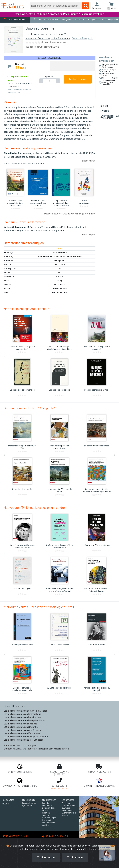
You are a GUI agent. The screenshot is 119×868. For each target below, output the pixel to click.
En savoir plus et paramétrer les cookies (80, 849)
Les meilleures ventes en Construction (22, 717)
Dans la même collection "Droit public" (29, 408)
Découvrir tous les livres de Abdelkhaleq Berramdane (70, 214)
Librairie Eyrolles (29, 803)
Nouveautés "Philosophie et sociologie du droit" (35, 508)
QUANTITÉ (50, 77)
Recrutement (68, 810)
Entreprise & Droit (12, 745)
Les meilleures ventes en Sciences (20, 724)
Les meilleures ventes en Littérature (21, 727)
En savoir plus (89, 161)
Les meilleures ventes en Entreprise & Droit (24, 720)
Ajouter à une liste (50, 58)
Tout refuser (75, 857)
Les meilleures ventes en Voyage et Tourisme (26, 737)
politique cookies (81, 846)
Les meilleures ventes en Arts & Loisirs (22, 730)
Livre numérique (49, 818)
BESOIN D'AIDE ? (49, 800)
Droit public (60, 260)
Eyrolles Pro (27, 806)
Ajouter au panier (78, 79)
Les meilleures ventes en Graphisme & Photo (25, 711)
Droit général (29, 749)
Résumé (105, 106)
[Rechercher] (56, 6)
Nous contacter (49, 820)
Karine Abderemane (61, 38)
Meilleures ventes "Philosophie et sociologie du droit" (39, 607)
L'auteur (105, 111)
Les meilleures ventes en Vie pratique (22, 733)
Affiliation (66, 803)
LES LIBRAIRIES (29, 800)
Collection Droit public (83, 38)
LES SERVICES (68, 800)
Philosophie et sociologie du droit (53, 749)
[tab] (27, 66)
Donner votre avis (58, 42)
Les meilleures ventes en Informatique (22, 714)
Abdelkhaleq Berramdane (38, 38)
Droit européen (30, 745)
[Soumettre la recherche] (86, 6)
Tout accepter (46, 857)
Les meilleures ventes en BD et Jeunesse (24, 740)
